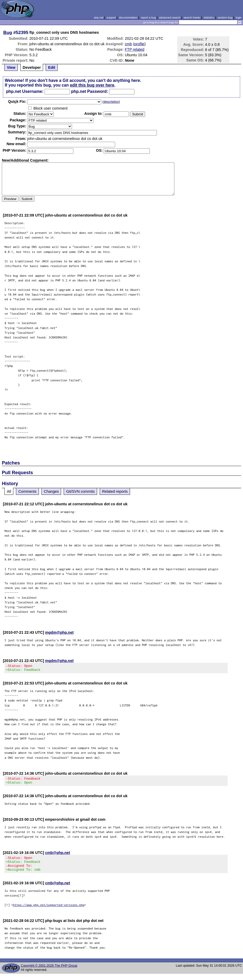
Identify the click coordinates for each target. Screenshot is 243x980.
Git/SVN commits (80, 491)
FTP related (135, 49)
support (111, 18)
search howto (192, 18)
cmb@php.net (58, 856)
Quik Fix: (17, 101)
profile (139, 44)
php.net (99, 18)
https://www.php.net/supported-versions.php (49, 911)
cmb (128, 44)
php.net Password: (90, 91)
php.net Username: (25, 91)
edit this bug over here (92, 85)
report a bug (148, 18)
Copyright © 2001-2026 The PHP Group (49, 972)
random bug (225, 18)
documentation (128, 18)
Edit (52, 67)
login (239, 18)
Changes (51, 491)
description (111, 102)
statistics (209, 18)
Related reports (115, 491)
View (11, 67)
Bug (8, 32)
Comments (27, 491)
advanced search (170, 18)
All (9, 491)
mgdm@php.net (59, 632)
